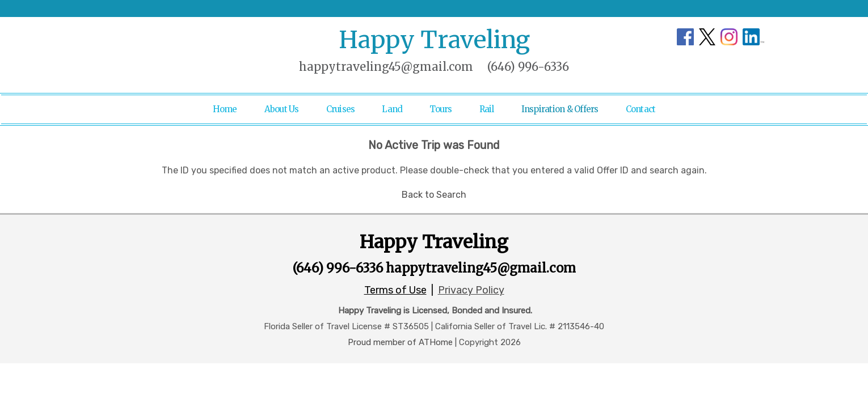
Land (392, 109)
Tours (441, 109)
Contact (641, 109)
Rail (487, 109)
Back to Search (434, 195)
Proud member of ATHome (400, 342)
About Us (282, 109)
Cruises (341, 109)
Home (225, 109)
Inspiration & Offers (560, 109)
